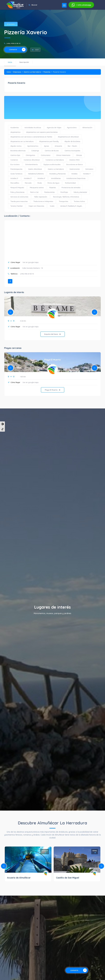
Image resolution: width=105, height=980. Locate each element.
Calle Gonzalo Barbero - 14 (32, 268)
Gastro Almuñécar (35, 169)
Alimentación (87, 128)
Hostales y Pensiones (57, 174)
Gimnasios (89, 169)
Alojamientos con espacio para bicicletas (42, 132)
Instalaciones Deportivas (76, 178)
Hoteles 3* (28, 178)
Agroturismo (72, 128)
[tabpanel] (52, 320)
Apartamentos (33, 146)
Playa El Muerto (52, 360)
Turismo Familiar (17, 206)
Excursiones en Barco (75, 164)
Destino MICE (75, 160)
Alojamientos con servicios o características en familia (31, 137)
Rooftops (64, 192)
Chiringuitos (30, 155)
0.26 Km (23, 321)
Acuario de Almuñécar (19, 878)
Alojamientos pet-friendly (49, 141)
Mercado (28, 183)
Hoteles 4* (41, 178)
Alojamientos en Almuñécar (68, 137)
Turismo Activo (79, 201)
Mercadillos (15, 183)
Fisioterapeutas (16, 169)
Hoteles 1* (87, 174)
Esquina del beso (52, 304)
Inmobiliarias (56, 178)
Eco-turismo (15, 164)
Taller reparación (41, 197)
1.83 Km (23, 377)
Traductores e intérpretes (43, 201)
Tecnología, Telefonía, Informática (66, 197)
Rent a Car (34, 192)
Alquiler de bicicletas (72, 141)
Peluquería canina (37, 188)
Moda (40, 183)
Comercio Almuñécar (32, 160)
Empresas (11, 24)
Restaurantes (50, 192)
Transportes (63, 201)
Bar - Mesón (72, 146)
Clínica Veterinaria (63, 155)
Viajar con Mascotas (36, 206)
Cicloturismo (46, 155)
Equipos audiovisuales (52, 164)
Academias (15, 128)
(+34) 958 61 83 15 (14, 43)
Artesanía (58, 146)
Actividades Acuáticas (33, 128)
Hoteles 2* (14, 178)
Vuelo (52, 206)
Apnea (46, 146)
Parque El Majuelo (17, 188)
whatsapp (81, 5)
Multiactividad (70, 183)
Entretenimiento (32, 164)
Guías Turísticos (16, 174)
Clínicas (79, 155)
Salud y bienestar (80, 192)
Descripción (24, 62)
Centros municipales (72, 151)
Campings (35, 151)
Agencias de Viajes (54, 128)
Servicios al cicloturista (19, 197)
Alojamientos (15, 132)
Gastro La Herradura (32, 72)
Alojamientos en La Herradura (22, 141)
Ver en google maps (30, 262)
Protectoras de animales (71, 188)
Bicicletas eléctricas (18, 151)
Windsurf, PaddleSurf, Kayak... (72, 206)
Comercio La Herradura (55, 160)
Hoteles (74, 174)
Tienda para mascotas (19, 201)
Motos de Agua (53, 183)
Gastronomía (75, 169)
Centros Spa (15, 155)
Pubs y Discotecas (17, 192)
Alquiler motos (16, 146)
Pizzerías (47, 72)
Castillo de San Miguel (68, 878)
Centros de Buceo (52, 151)
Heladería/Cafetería (36, 174)
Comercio (14, 160)
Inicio (10, 62)
